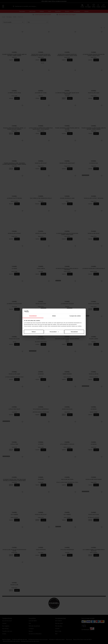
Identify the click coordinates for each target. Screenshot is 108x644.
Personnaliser (54, 332)
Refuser (34, 332)
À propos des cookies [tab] (75, 316)
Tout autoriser (74, 332)
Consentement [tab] (33, 316)
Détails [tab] (54, 316)
